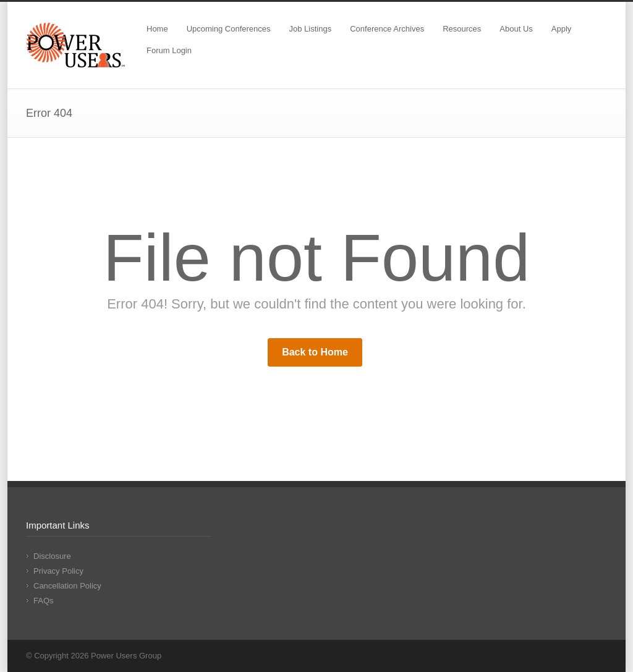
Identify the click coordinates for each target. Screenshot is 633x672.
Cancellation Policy (67, 586)
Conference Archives (387, 29)
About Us (516, 29)
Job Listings (311, 29)
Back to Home (315, 352)
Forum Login (169, 50)
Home (157, 29)
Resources (462, 29)
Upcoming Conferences (229, 29)
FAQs (44, 601)
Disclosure (52, 556)
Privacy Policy (58, 571)
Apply (562, 29)
